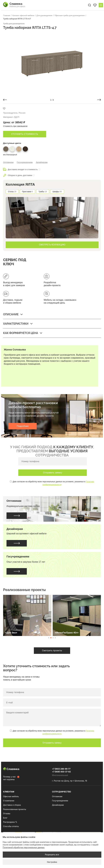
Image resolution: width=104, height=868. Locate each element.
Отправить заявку (53, 473)
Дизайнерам (42, 162)
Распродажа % (10, 822)
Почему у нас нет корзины (9, 778)
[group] (52, 63)
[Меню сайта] (101, 5)
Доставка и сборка (12, 805)
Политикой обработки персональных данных (24, 847)
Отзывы (7, 813)
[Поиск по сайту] (90, 5)
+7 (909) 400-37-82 (61, 772)
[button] (5, 100)
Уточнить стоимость (25, 134)
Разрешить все (52, 855)
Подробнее (23, 426)
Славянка (11, 769)
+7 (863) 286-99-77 (61, 769)
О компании (9, 801)
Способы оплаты (11, 826)
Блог (5, 818)
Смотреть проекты (52, 650)
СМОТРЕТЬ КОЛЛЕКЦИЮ (52, 245)
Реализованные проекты (15, 809)
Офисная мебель (11, 796)
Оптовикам (8, 162)
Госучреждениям (25, 162)
